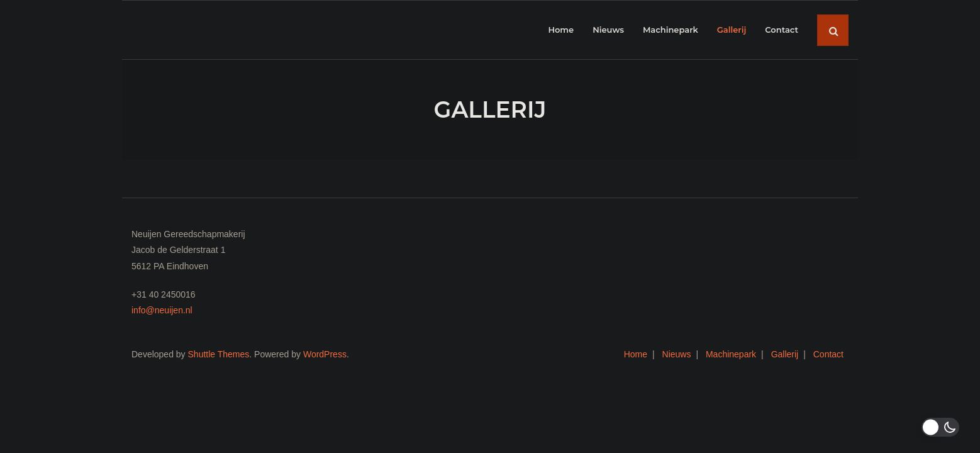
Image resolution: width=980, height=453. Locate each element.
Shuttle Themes (219, 354)
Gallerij (785, 354)
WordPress (325, 354)
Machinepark (731, 354)
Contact (828, 354)
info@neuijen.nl (162, 310)
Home (636, 354)
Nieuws (677, 354)
